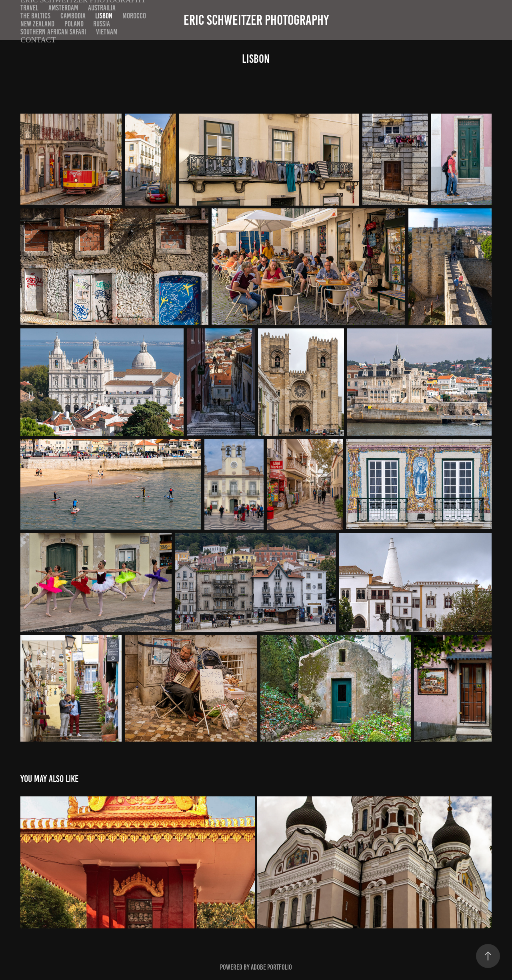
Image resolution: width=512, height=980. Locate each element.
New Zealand (37, 24)
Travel (29, 8)
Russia (102, 24)
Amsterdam (63, 8)
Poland (74, 24)
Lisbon (104, 16)
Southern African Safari (53, 32)
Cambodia (73, 16)
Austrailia (102, 8)
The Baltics (35, 16)
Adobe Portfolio (271, 967)
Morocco (134, 16)
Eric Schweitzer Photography (256, 20)
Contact (38, 40)
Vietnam (107, 32)
